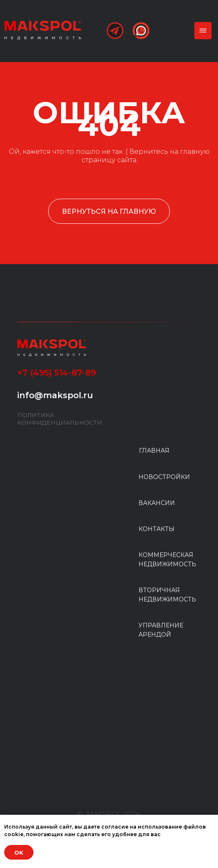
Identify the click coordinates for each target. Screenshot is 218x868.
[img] (43, 30)
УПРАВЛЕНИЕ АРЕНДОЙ (161, 630)
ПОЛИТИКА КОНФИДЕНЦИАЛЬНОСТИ (60, 419)
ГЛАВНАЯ (154, 451)
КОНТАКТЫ (156, 529)
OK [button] (19, 852)
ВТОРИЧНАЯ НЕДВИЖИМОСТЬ (167, 595)
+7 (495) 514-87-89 (57, 373)
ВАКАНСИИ (157, 503)
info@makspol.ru (55, 395)
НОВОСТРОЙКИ (164, 477)
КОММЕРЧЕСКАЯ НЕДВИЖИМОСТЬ (167, 560)
